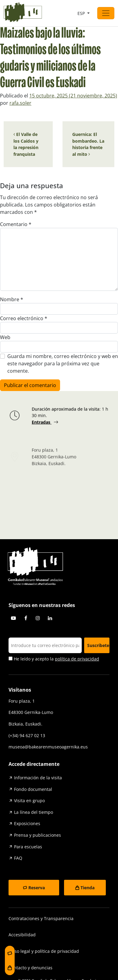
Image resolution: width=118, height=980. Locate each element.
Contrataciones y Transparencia (41, 918)
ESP (82, 13)
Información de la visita (38, 778)
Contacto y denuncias (30, 968)
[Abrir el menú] (106, 13)
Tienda (88, 888)
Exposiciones (27, 823)
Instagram (38, 618)
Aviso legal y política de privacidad (44, 951)
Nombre (12, 299)
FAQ (18, 858)
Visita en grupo (29, 801)
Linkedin (50, 618)
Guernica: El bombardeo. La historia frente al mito (88, 144)
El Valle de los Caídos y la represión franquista (26, 144)
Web (5, 337)
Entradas (42, 424)
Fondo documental (33, 789)
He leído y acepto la (54, 659)
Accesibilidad (22, 935)
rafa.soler (20, 103)
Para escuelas (28, 847)
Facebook (26, 618)
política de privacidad (77, 659)
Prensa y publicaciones (38, 835)
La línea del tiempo (34, 812)
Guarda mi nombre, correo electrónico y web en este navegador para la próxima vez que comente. (63, 364)
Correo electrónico (24, 318)
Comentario (16, 224)
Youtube (13, 618)
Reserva (37, 888)
